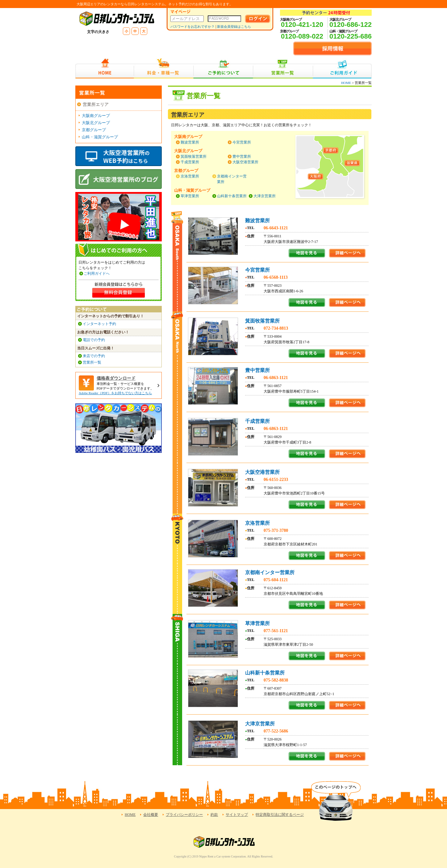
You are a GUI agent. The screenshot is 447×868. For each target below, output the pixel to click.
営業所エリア (96, 104)
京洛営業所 (190, 176)
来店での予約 (94, 356)
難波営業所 (190, 142)
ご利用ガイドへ (97, 273)
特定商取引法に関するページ (280, 815)
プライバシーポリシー (184, 815)
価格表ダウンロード (116, 378)
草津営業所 (190, 196)
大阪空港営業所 (245, 162)
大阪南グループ (96, 116)
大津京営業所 (265, 196)
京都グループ (94, 130)
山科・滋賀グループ (100, 137)
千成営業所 (190, 162)
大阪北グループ (96, 123)
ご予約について (223, 68)
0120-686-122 (351, 25)
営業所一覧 (283, 68)
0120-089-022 (302, 36)
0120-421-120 (302, 25)
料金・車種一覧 (164, 68)
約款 (214, 815)
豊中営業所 (242, 156)
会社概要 (151, 815)
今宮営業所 (242, 142)
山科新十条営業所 (232, 196)
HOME (104, 68)
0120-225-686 (351, 36)
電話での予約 (94, 340)
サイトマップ (237, 815)
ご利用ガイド (342, 68)
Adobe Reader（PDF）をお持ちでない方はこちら (115, 393)
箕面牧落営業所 (194, 156)
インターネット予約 (99, 324)
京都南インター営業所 (270, 572)
